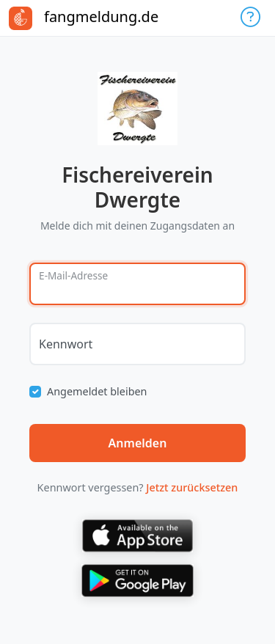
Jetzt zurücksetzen (192, 487)
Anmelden (138, 443)
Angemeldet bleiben (97, 391)
